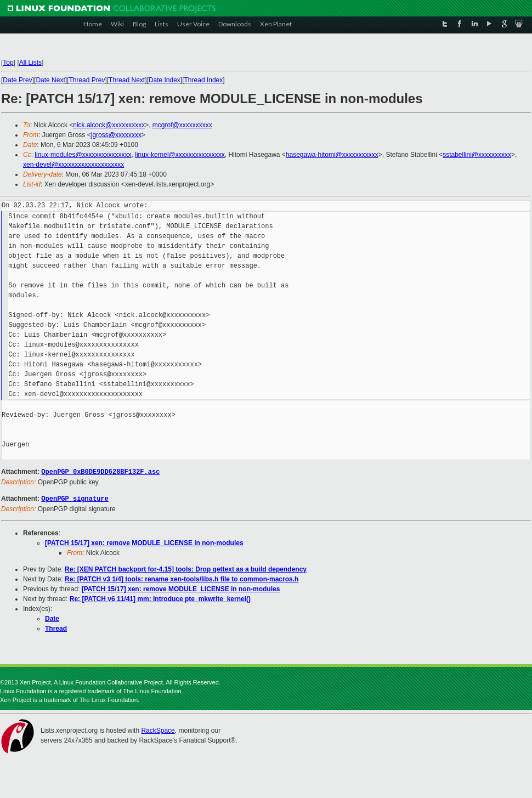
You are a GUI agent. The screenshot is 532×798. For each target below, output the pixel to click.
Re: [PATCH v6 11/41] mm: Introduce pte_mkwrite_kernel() (160, 598)
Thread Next (127, 80)
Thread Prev (87, 80)
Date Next (50, 80)
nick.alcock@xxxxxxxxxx (109, 125)
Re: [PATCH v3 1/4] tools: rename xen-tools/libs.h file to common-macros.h (182, 578)
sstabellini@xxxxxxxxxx (477, 155)
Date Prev (17, 80)
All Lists (30, 63)
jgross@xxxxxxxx (116, 135)
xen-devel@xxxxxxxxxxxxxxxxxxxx (73, 165)
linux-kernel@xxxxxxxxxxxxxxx (180, 155)
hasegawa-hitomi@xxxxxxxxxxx (332, 155)
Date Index (165, 80)
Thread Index (204, 80)
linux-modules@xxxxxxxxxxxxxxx (83, 155)
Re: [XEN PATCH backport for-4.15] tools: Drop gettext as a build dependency (186, 568)
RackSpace (158, 729)
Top (8, 63)
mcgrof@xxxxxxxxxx (182, 125)
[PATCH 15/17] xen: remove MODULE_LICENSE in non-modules (144, 542)
